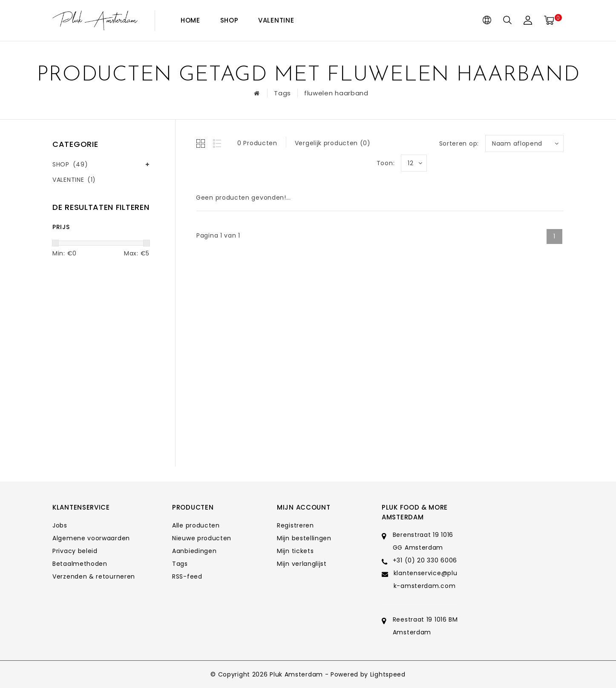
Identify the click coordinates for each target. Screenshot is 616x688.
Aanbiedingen (194, 551)
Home (190, 20)
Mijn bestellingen (304, 538)
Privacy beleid (75, 551)
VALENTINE (276, 20)
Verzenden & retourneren (94, 576)
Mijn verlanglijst (302, 564)
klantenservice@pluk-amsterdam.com (426, 579)
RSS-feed (187, 576)
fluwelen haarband (336, 93)
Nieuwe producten (202, 538)
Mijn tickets (295, 551)
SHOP (229, 20)
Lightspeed (388, 674)
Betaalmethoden (80, 564)
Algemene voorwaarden (91, 538)
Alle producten (196, 525)
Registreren (295, 525)
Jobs (60, 525)
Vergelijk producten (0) (333, 143)
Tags (282, 93)
